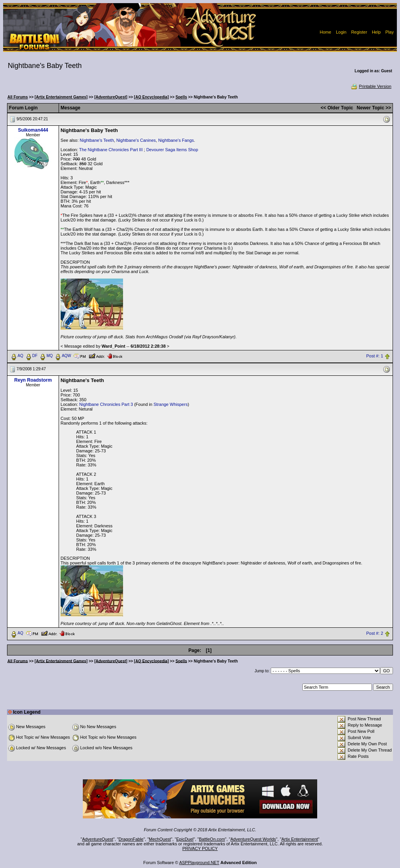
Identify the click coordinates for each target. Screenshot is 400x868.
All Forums (18, 97)
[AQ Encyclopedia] (151, 97)
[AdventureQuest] (111, 97)
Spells (181, 97)
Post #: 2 (374, 633)
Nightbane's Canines (136, 140)
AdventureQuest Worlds (253, 839)
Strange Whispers (171, 404)
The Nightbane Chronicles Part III (111, 150)
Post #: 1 (374, 356)
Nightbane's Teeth (97, 140)
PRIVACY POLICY (200, 848)
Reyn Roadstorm (33, 380)
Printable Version (371, 86)
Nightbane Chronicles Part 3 (106, 404)
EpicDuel (185, 839)
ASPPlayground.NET (199, 863)
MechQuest (160, 839)
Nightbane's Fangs (176, 140)
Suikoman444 (33, 130)
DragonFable (131, 839)
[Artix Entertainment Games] (61, 97)
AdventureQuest (98, 839)
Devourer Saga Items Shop (172, 150)
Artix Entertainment (300, 839)
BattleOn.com (212, 839)
